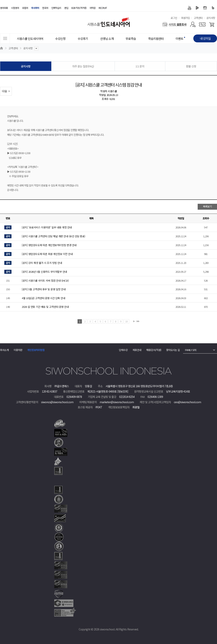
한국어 (45, 8)
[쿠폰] (202, 24)
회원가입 (185, 18)
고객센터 (198, 18)
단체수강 (123, 350)
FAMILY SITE (191, 350)
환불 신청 (191, 66)
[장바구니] (212, 24)
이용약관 (18, 350)
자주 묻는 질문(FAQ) (83, 66)
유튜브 (189, 8)
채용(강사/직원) (154, 350)
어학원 (93, 8)
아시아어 (35, 8)
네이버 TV (197, 8)
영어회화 (4, 8)
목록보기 (207, 206)
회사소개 (4, 350)
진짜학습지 (56, 8)
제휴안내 (137, 350)
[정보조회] (123, 391)
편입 (66, 8)
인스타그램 (205, 8)
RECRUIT (103, 8)
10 (126, 321)
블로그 (213, 8)
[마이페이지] (193, 24)
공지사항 (211, 18)
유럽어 (25, 8)
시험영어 (15, 8)
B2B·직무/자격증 (79, 8)
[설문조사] (174, 24)
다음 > (6, 91)
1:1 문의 (140, 66)
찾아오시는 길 (173, 350)
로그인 (174, 18)
